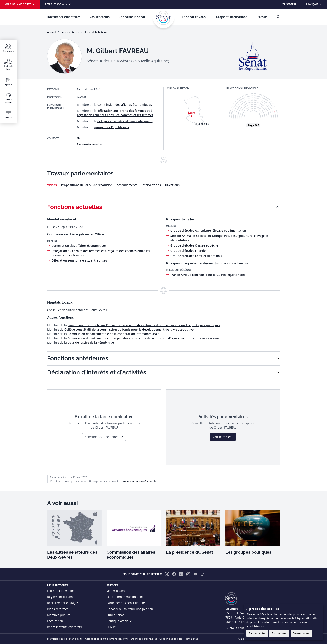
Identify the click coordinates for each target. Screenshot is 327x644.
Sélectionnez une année (102, 437)
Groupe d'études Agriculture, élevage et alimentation (208, 231)
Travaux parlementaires (63, 17)
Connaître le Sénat (132, 17)
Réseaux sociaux (56, 4)
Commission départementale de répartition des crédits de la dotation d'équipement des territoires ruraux (144, 338)
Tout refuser (279, 633)
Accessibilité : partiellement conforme (107, 639)
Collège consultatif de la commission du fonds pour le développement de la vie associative (129, 329)
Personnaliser (301, 633)
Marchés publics (59, 615)
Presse (262, 17)
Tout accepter (257, 633)
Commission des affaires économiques (79, 246)
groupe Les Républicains (112, 127)
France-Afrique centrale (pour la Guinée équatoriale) (208, 275)
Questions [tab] (172, 185)
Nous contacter (240, 628)
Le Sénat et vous (194, 17)
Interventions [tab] (151, 185)
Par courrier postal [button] (90, 144)
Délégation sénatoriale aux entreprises (79, 260)
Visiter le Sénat (117, 591)
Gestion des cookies (171, 639)
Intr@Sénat (191, 639)
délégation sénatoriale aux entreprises (125, 121)
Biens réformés (58, 609)
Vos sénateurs (100, 17)
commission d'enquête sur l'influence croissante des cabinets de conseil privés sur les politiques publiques (144, 325)
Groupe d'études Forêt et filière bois (196, 256)
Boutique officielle (119, 621)
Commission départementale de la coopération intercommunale (113, 334)
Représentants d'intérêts (64, 627)
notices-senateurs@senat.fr (139, 481)
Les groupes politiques (248, 552)
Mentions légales (57, 639)
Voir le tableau (223, 437)
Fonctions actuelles (75, 207)
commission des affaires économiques (125, 105)
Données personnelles (144, 639)
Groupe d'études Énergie (188, 251)
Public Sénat (115, 615)
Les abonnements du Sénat (126, 597)
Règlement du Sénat (61, 597)
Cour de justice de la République (91, 343)
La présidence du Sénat (190, 552)
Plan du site (76, 639)
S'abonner (289, 4)
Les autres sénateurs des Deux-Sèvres (72, 555)
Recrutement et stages (63, 603)
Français (316, 3)
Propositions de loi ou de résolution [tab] (87, 185)
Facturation (55, 621)
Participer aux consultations (126, 603)
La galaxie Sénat (18, 4)
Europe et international (231, 17)
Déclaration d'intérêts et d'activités (97, 372)
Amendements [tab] (127, 185)
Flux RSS (112, 627)
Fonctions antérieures (78, 358)
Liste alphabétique (96, 32)
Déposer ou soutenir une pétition (130, 609)
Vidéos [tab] (52, 185)
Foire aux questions (61, 591)
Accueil (51, 32)
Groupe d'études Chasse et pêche (194, 245)
